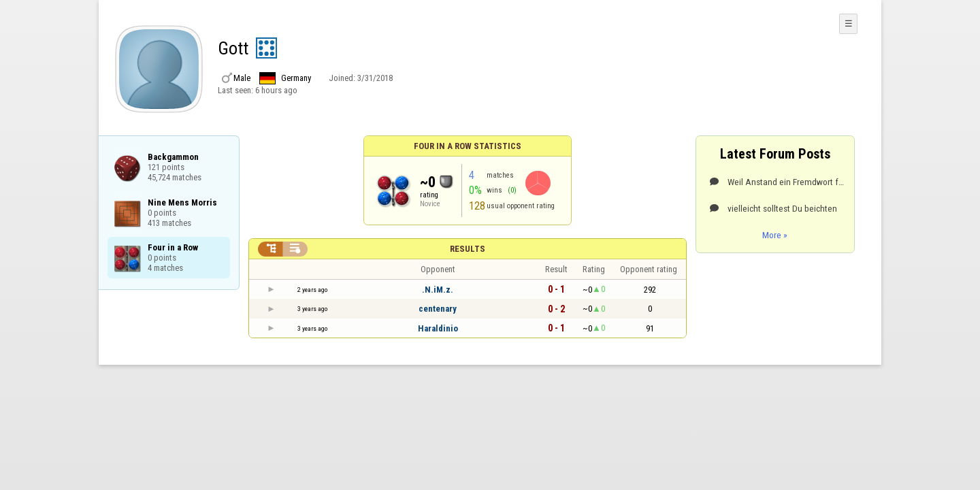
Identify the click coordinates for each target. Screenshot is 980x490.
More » (775, 235)
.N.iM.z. (438, 290)
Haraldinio (438, 328)
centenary (438, 309)
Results (468, 249)
